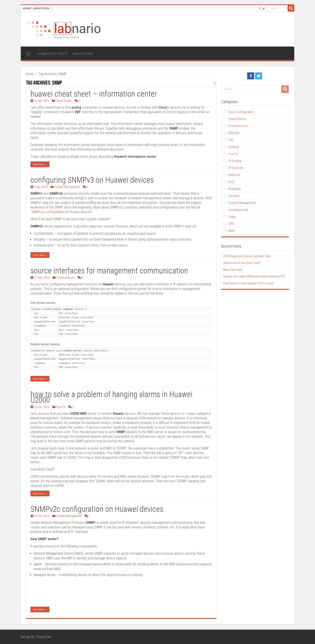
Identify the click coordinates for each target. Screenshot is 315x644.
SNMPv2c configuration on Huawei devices (61, 212)
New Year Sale (233, 270)
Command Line (65, 278)
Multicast (234, 175)
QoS (231, 182)
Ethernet (234, 133)
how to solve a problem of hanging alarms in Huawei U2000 (111, 397)
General (234, 147)
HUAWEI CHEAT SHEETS (52, 54)
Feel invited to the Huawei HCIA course (248, 283)
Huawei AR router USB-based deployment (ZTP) (254, 276)
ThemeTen (44, 637)
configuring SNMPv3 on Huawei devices (92, 180)
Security (234, 196)
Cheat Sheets (64, 101)
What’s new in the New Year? (242, 263)
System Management (67, 187)
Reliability (234, 189)
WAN (232, 231)
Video (232, 217)
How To (61, 407)
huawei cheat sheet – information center (94, 94)
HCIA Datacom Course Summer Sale (247, 256)
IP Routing (235, 161)
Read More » (40, 164)
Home (30, 74)
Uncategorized (238, 210)
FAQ (231, 140)
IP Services (236, 168)
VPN (231, 224)
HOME (29, 53)
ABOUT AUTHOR (83, 54)
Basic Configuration (241, 112)
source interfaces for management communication (109, 271)
